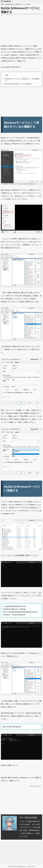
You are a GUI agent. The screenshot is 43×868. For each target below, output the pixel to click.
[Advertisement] (21, 29)
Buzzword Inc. (22, 867)
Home (2, 4)
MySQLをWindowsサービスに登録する (19, 84)
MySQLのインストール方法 (23, 4)
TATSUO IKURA (31, 817)
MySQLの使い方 (10, 4)
